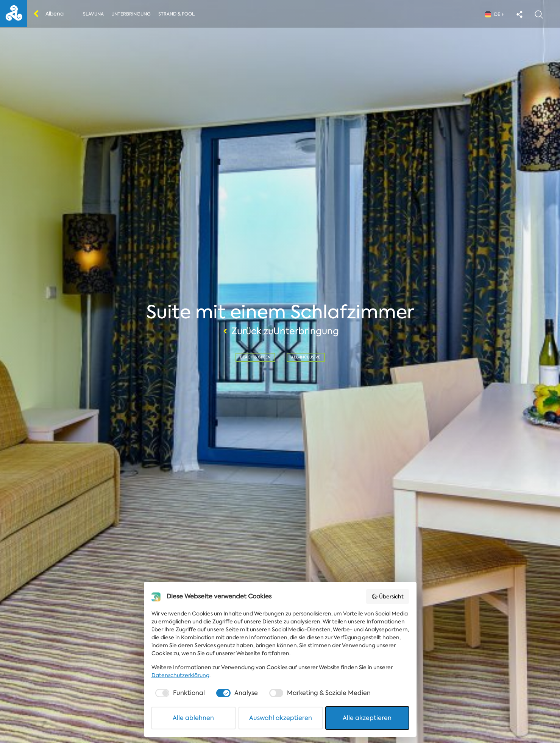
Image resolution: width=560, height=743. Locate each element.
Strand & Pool (176, 14)
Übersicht (388, 597)
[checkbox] (179, 693)
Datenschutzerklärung (180, 675)
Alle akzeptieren (367, 718)
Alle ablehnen (193, 718)
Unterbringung (131, 14)
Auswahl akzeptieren (281, 718)
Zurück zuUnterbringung (280, 331)
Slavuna (93, 14)
